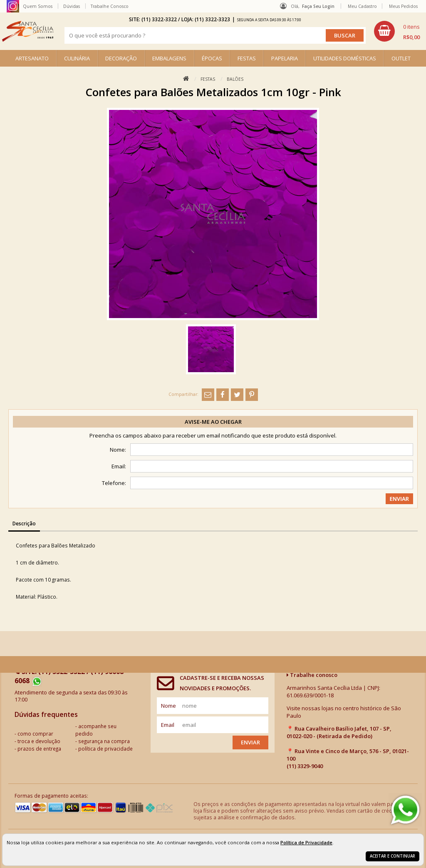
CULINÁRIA (77, 58)
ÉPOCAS (212, 58)
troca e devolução (39, 741)
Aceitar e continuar (393, 856)
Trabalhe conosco (312, 675)
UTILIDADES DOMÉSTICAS (345, 58)
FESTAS (247, 58)
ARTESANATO (32, 58)
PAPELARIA (285, 58)
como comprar (35, 734)
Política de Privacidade (306, 842)
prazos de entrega (39, 749)
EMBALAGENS (169, 58)
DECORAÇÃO (121, 58)
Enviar (250, 742)
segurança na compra (104, 741)
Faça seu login (318, 6)
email (168, 725)
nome (168, 706)
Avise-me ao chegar (213, 422)
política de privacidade (105, 749)
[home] (28, 31)
